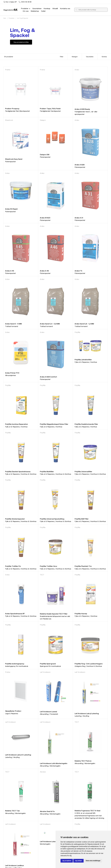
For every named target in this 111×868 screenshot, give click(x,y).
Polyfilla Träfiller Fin (13, 566)
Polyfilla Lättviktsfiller (83, 360)
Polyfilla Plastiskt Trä (83, 566)
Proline (8, 70)
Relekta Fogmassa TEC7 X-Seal (87, 811)
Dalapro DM (45, 154)
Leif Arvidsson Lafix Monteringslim (54, 763)
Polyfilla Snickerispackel (15, 519)
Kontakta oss (65, 8)
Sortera (104, 57)
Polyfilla (77, 332)
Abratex (43, 772)
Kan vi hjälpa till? (11, 2)
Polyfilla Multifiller (47, 471)
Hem (5, 18)
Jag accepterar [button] (67, 861)
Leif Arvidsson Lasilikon (15, 865)
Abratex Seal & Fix (47, 811)
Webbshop (35, 11)
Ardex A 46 (44, 271)
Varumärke (90, 57)
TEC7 (42, 575)
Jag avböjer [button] (78, 861)
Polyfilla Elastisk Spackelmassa (18, 471)
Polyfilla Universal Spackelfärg (52, 519)
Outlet (43, 11)
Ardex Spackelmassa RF (15, 614)
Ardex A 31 (79, 218)
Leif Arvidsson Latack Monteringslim (54, 841)
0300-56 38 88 (26, 2)
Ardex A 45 (10, 271)
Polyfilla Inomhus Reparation (17, 424)
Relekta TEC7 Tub (12, 811)
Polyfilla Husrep (81, 614)
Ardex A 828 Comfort (48, 377)
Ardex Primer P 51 (12, 373)
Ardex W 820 (45, 218)
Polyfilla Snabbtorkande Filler (86, 424)
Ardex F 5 (78, 271)
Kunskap (47, 8)
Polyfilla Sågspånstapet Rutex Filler (54, 424)
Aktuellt (55, 8)
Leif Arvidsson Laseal (48, 712)
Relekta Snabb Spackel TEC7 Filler (54, 614)
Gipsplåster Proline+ (13, 711)
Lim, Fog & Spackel (23, 18)
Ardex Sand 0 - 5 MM (13, 324)
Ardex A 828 (80, 165)
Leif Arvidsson (45, 672)
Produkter (26, 8)
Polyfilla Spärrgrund (48, 664)
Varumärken (37, 8)
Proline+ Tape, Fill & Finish (50, 108)
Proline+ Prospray (12, 108)
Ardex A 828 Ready (82, 109)
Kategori (75, 57)
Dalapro (43, 120)
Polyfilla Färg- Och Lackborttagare (89, 664)
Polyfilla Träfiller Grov (48, 566)
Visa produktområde (21, 42)
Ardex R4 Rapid (11, 209)
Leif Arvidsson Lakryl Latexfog (87, 713)
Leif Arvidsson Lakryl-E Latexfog (18, 755)
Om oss (26, 11)
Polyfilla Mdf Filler (82, 519)
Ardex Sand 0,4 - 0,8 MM (50, 324)
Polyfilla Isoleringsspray (15, 664)
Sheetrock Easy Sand (14, 159)
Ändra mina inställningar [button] (93, 861)
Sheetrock (9, 120)
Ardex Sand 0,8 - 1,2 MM (84, 324)
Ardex (77, 70)
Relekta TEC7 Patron (83, 761)
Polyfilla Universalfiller (83, 471)
